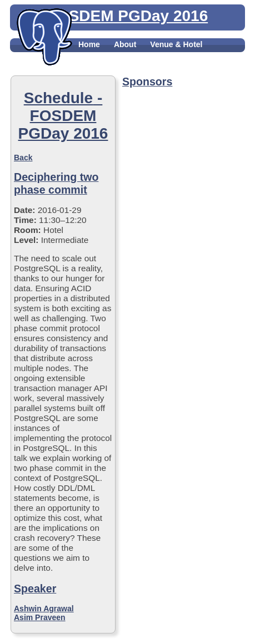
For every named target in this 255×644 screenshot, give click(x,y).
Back (23, 158)
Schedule (155, 57)
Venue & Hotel (176, 44)
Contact (93, 69)
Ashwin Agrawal (44, 608)
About (125, 44)
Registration (101, 57)
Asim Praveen (40, 617)
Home (89, 44)
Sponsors (204, 57)
